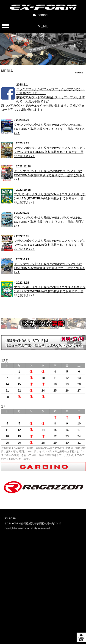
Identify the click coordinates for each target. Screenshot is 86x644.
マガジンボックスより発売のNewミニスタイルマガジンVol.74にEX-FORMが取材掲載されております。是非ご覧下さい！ (50, 245)
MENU (43, 26)
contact (43, 15)
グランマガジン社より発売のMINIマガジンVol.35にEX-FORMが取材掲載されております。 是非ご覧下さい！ (50, 268)
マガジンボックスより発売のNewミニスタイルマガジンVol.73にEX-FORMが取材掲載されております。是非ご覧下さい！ (50, 291)
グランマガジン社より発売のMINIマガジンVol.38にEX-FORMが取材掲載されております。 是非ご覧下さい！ (50, 129)
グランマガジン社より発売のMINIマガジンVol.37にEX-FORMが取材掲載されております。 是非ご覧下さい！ (50, 175)
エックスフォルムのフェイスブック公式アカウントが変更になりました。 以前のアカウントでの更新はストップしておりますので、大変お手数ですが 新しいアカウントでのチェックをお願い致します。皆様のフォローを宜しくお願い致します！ (43, 100)
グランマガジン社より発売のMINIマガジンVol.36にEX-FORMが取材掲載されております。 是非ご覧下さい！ (50, 222)
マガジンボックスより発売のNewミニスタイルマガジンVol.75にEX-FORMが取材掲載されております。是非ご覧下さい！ (50, 198)
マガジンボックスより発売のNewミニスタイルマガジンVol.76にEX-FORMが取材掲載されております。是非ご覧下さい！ (50, 152)
